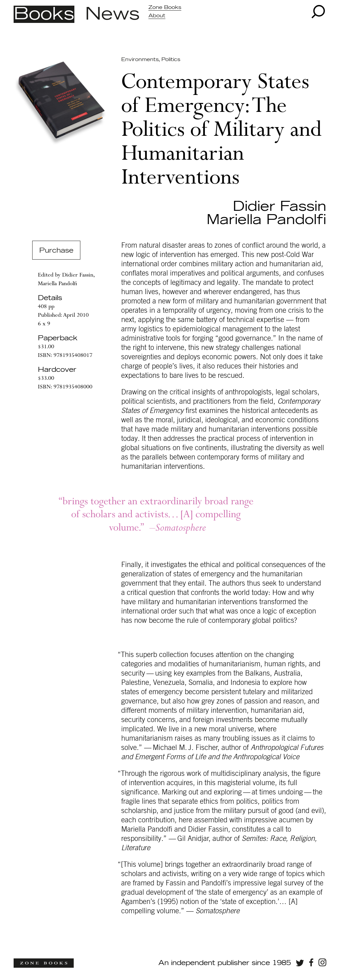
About (157, 16)
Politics (171, 60)
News (112, 14)
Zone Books (165, 7)
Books (44, 14)
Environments (140, 60)
